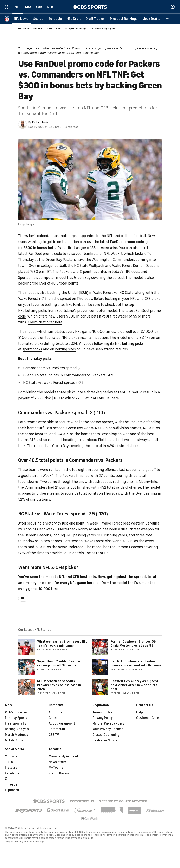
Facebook (12, 773)
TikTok (10, 762)
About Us (55, 712)
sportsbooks (32, 349)
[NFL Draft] (74, 19)
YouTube (11, 756)
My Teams (56, 768)
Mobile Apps (14, 740)
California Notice (105, 740)
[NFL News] (21, 19)
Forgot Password (61, 773)
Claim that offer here (45, 322)
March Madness (17, 735)
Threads (11, 784)
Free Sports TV (16, 723)
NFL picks (69, 338)
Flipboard (12, 790)
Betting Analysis (17, 729)
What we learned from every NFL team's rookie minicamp (62, 644)
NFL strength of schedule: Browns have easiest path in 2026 (59, 685)
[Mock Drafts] (151, 19)
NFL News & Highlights (103, 28)
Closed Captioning (106, 735)
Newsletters (58, 762)
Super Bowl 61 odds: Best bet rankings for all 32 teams (59, 663)
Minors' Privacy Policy (108, 723)
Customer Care (147, 718)
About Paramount (62, 723)
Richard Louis (40, 122)
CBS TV (54, 735)
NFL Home (24, 28)
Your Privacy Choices (108, 729)
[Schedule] (55, 19)
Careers (55, 718)
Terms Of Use (102, 712)
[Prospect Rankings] (124, 19)
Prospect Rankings (76, 28)
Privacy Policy (103, 718)
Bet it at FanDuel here (101, 398)
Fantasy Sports (16, 718)
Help (140, 712)
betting (31, 311)
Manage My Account (63, 756)
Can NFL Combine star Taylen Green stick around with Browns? (136, 663)
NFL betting (125, 343)
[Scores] (38, 19)
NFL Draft (38, 28)
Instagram (13, 768)
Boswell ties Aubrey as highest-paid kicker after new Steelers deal (135, 685)
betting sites (65, 349)
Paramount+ (58, 729)
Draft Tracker (54, 28)
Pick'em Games (16, 712)
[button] (168, 19)
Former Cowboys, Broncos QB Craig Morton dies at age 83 (133, 644)
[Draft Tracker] (95, 19)
